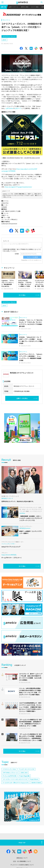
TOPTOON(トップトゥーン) (10, 773)
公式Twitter (9, 108)
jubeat (4, 40)
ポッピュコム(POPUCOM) (9, 776)
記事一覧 (3, 7)
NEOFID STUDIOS (36, 783)
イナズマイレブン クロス (9, 769)
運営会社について (22, 858)
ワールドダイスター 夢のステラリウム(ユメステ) (16, 783)
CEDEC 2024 (24, 773)
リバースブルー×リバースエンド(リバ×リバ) (15, 779)
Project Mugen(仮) (24, 776)
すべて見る (22, 295)
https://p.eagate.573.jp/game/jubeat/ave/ (18, 187)
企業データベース (13, 7)
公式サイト (18, 108)
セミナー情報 (35, 7)
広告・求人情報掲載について (22, 861)
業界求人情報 (25, 7)
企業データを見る (22, 398)
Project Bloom (34, 779)
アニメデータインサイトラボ (27, 769)
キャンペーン (6, 20)
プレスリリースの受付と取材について (22, 865)
